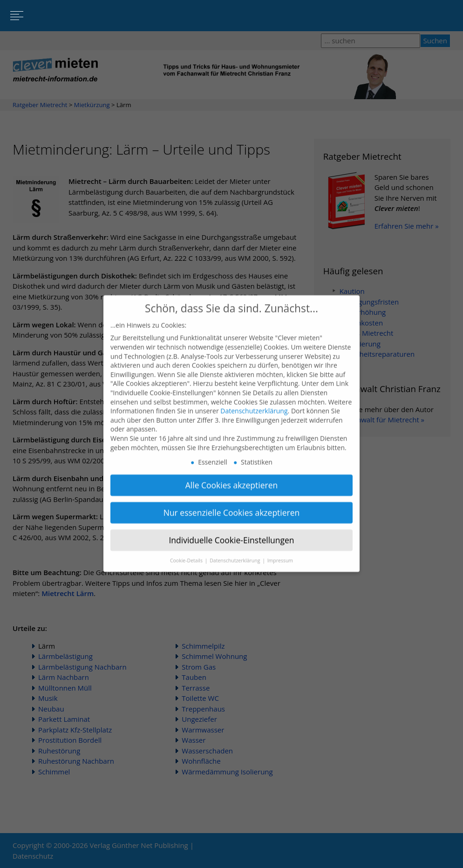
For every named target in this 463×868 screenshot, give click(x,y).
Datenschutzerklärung (254, 402)
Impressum (280, 551)
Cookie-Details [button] (187, 551)
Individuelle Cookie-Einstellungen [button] (231, 531)
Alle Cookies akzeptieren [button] (232, 476)
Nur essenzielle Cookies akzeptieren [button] (232, 503)
